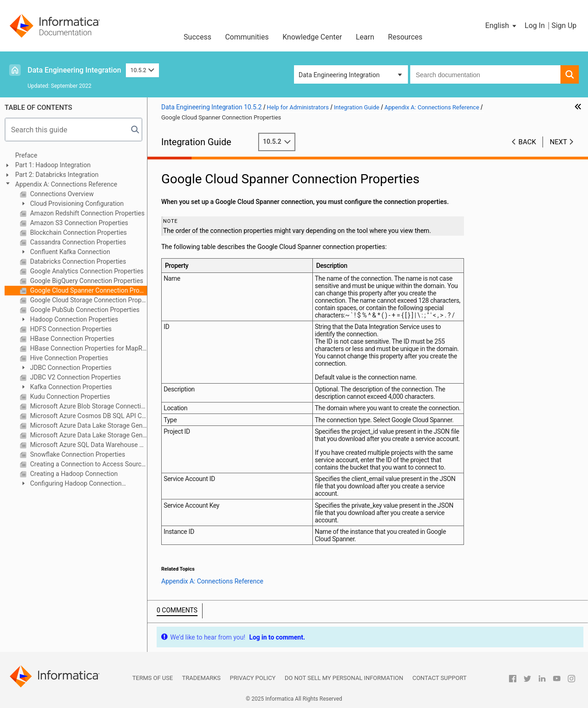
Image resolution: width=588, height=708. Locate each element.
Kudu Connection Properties (69, 396)
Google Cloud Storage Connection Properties (88, 300)
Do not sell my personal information (344, 678)
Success (198, 37)
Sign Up (564, 25)
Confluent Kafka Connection (69, 252)
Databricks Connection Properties (77, 261)
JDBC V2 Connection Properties (75, 377)
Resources (405, 37)
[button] (501, 26)
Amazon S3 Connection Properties (78, 223)
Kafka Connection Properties (70, 387)
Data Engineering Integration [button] (339, 75)
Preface (26, 155)
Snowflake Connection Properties (77, 454)
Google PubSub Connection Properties (84, 310)
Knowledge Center (312, 37)
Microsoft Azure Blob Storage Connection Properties (88, 406)
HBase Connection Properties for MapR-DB (88, 348)
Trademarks (201, 678)
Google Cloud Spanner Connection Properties (88, 290)
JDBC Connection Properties (70, 368)
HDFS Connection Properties (70, 329)
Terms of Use (153, 678)
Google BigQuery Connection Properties (86, 281)
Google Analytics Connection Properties (86, 271)
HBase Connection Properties (71, 339)
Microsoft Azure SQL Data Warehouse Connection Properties (88, 445)
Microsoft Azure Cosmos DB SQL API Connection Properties (88, 416)
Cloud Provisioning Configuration (76, 204)
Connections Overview (61, 194)
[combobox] (485, 74)
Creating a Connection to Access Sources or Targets (88, 464)
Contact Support (440, 678)
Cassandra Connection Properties (77, 242)
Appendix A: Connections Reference (66, 184)
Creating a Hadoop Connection (73, 474)
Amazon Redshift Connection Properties (87, 213)
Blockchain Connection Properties (78, 232)
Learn (365, 37)
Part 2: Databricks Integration (57, 175)
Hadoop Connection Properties (73, 319)
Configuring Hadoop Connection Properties (71, 484)
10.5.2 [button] (142, 70)
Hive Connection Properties (68, 358)
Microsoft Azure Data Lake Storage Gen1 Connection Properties (88, 425)
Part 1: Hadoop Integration (53, 165)
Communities (247, 37)
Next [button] (559, 142)
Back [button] (527, 142)
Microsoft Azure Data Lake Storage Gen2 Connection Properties (88, 435)
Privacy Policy (252, 678)
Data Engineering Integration (74, 70)
